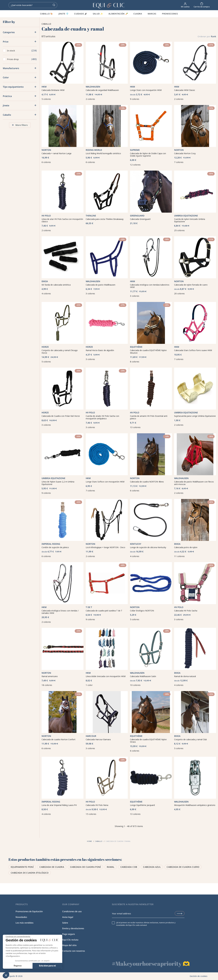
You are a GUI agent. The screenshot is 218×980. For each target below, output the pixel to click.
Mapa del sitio (69, 945)
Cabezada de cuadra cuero (183, 867)
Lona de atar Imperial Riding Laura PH (59, 805)
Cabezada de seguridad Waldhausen (102, 90)
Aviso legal (68, 917)
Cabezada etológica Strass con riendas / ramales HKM (60, 612)
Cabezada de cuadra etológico (30, 873)
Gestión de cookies (199, 976)
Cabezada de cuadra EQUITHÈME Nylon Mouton (148, 352)
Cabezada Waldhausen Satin (143, 676)
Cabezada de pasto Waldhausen (101, 285)
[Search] (33, 5)
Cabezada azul (152, 867)
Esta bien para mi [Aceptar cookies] (27, 966)
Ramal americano (50, 676)
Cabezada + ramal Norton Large (57, 153)
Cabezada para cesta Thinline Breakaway (105, 219)
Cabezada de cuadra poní (85, 867)
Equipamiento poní (22, 867)
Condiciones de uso (72, 911)
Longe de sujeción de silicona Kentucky (148, 547)
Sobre (65, 923)
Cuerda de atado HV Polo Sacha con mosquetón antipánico (102, 417)
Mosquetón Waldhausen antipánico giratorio (195, 805)
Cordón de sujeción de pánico (55, 547)
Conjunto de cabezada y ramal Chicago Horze (60, 352)
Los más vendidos (24, 923)
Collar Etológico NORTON (142, 611)
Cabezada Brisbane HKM (53, 90)
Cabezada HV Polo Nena (97, 805)
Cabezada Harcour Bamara (98, 739)
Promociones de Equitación (29, 911)
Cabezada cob (129, 867)
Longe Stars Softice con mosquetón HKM (105, 482)
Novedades (21, 917)
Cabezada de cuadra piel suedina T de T (104, 611)
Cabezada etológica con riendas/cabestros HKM (150, 286)
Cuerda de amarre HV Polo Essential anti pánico (149, 417)
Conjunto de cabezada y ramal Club (190, 739)
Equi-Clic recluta (70, 940)
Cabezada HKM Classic (185, 90)
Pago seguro (69, 934)
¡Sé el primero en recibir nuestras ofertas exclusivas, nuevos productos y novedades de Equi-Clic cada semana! (146, 924)
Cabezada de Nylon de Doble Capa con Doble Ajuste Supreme (148, 155)
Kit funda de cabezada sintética (56, 285)
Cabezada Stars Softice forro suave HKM (193, 350)
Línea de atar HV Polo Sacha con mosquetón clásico (62, 220)
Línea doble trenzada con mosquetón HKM (106, 676)
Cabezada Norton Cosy (185, 153)
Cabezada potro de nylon (186, 547)
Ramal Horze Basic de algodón (100, 350)
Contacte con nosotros (74, 951)
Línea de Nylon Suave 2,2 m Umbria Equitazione (58, 483)
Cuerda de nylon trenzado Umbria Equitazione (190, 220)
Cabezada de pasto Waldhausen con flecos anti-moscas (194, 483)
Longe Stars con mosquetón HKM (146, 90)
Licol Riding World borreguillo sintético (103, 153)
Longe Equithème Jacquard (142, 805)
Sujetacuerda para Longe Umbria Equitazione (195, 416)
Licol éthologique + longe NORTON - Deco (105, 547)
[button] (6, 975)
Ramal (111, 867)
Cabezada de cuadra (52, 867)
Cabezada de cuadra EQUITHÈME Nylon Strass (148, 741)
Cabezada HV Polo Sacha (186, 611)
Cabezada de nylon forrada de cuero (191, 285)
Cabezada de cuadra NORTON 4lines (147, 482)
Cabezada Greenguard (140, 219)
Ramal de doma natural (185, 676)
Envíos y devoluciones (73, 928)
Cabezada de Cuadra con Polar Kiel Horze (61, 416)
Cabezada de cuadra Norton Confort (58, 739)
